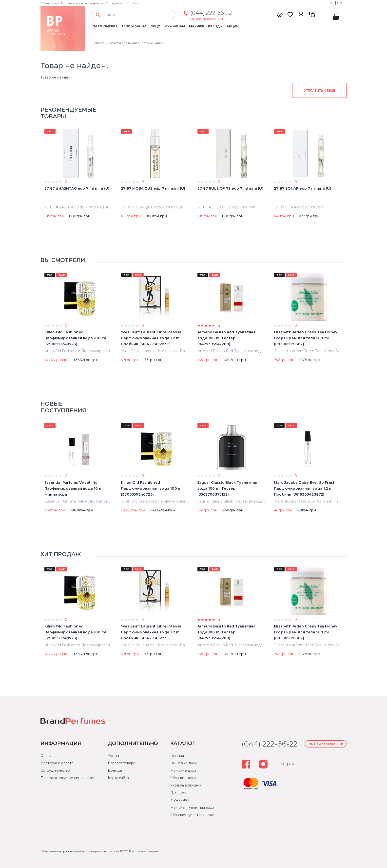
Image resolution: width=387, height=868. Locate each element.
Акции (233, 26)
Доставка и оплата (74, 3)
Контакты (96, 3)
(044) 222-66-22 (211, 13)
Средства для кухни (122, 43)
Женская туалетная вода (192, 815)
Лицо (155, 26)
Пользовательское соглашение (68, 778)
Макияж (197, 26)
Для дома (179, 793)
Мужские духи (183, 770)
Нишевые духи (184, 763)
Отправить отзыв (319, 91)
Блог (135, 3)
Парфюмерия (105, 26)
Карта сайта (118, 778)
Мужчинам (175, 26)
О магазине (50, 3)
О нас (46, 756)
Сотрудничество (117, 3)
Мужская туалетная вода (192, 807)
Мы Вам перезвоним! (207, 19)
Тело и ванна (134, 26)
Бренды (215, 26)
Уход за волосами (186, 785)
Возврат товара (122, 763)
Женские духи (183, 778)
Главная (98, 43)
